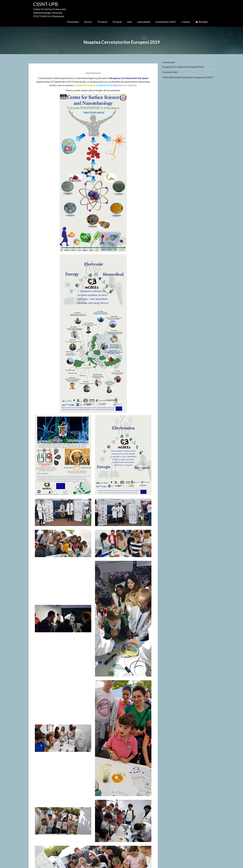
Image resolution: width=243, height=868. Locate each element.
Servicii (88, 22)
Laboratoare (144, 22)
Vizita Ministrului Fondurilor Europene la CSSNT (188, 77)
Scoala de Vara (170, 72)
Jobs (129, 22)
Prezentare (73, 22)
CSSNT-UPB (46, 4)
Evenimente (169, 62)
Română (201, 22)
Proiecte (117, 22)
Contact (186, 22)
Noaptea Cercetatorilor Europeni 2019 (183, 67)
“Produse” (102, 22)
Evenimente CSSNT (166, 22)
